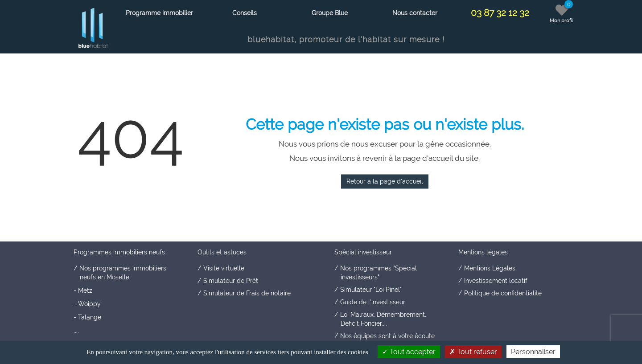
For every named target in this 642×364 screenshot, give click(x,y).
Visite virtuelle (224, 268)
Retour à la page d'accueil (385, 181)
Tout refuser (473, 352)
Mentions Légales (490, 268)
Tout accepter (409, 352)
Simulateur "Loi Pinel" (371, 290)
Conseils (245, 13)
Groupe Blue (330, 13)
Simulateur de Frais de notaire (247, 293)
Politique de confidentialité (503, 293)
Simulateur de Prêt (231, 281)
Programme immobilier (159, 13)
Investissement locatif (496, 281)
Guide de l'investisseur (373, 302)
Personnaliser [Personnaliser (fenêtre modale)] (533, 352)
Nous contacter (415, 13)
